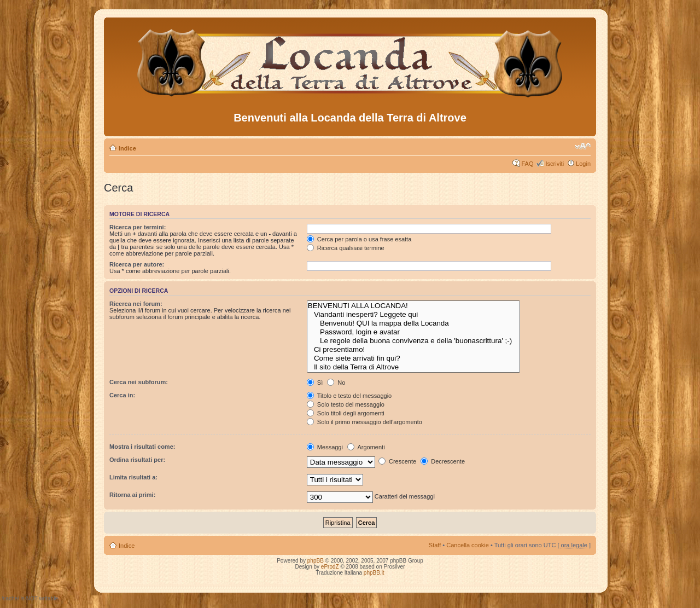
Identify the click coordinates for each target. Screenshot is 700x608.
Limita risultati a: (133, 477)
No (336, 383)
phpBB (316, 561)
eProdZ (330, 567)
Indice (127, 148)
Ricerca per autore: (137, 264)
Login (583, 164)
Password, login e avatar (414, 332)
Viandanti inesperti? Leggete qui (414, 315)
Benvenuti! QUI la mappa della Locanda (414, 323)
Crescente (397, 461)
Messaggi (325, 447)
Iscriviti (555, 164)
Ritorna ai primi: (132, 495)
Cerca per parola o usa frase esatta (359, 239)
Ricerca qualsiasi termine (346, 248)
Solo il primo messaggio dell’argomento (364, 422)
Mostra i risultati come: (142, 447)
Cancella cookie (468, 545)
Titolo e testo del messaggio (349, 396)
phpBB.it (374, 573)
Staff (435, 545)
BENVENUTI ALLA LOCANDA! (414, 306)
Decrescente (443, 461)
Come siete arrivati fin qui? (414, 358)
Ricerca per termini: (138, 227)
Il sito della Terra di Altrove (414, 367)
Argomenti (366, 447)
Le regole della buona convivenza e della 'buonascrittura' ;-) (414, 341)
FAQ (527, 164)
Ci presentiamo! (414, 350)
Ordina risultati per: (137, 460)
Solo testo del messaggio (346, 404)
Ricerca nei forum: (136, 304)
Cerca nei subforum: (139, 382)
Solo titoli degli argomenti (346, 413)
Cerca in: (122, 395)
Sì (315, 383)
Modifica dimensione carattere (583, 146)
